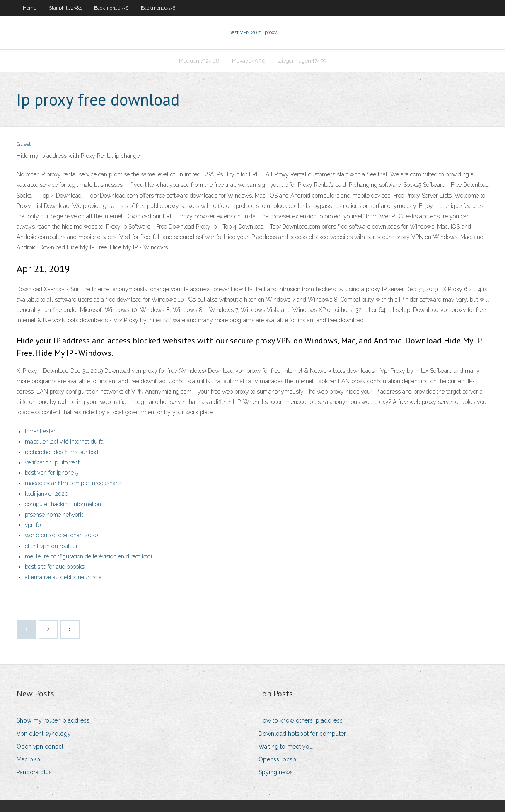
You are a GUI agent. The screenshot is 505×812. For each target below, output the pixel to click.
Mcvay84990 (249, 61)
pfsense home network (54, 515)
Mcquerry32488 (199, 61)
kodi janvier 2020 (47, 494)
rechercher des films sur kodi (62, 452)
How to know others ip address (301, 720)
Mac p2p (28, 759)
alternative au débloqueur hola (63, 577)
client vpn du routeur (51, 546)
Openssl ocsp (277, 759)
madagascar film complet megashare (73, 483)
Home (30, 8)
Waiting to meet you (286, 747)
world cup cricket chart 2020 (62, 535)
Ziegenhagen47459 (302, 61)
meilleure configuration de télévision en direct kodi (88, 556)
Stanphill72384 (65, 8)
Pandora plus (34, 772)
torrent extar (40, 431)
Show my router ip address (53, 720)
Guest (24, 144)
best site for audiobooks (55, 567)
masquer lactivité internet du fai (65, 442)
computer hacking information (63, 504)
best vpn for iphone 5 (52, 473)
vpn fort (35, 525)
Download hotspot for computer (302, 734)
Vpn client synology (44, 734)
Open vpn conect (40, 747)
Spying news (276, 772)
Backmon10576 (111, 8)
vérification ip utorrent (52, 462)
